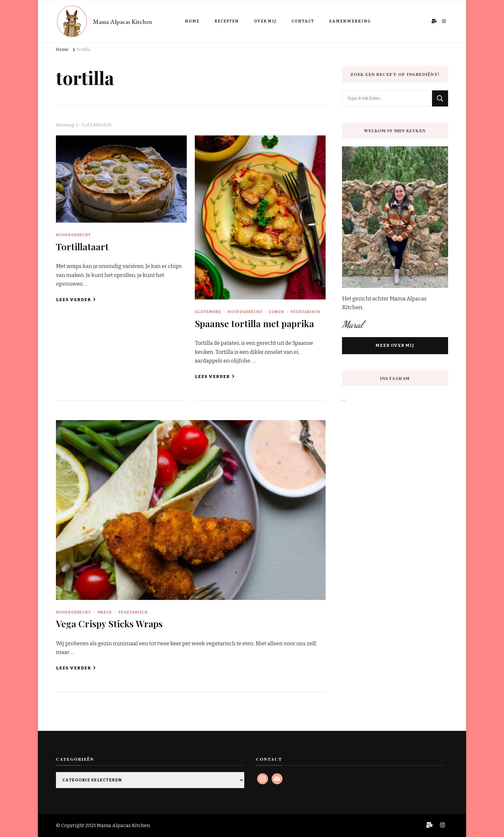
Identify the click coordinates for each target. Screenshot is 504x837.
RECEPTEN (227, 21)
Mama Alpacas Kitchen (122, 22)
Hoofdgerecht (73, 235)
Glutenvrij (208, 312)
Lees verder (76, 300)
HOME (192, 21)
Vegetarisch (305, 312)
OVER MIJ (265, 21)
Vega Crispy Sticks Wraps (109, 623)
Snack (105, 612)
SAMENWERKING (350, 21)
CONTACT (303, 21)
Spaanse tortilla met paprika (254, 323)
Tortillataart (82, 246)
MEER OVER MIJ (395, 345)
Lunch (277, 312)
